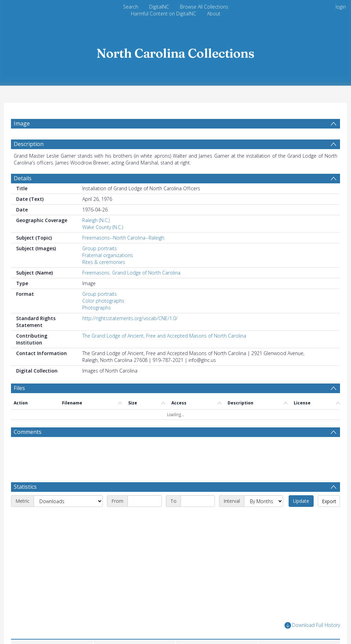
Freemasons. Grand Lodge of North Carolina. (132, 273)
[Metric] (68, 501)
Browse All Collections (204, 7)
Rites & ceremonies (104, 262)
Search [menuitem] (131, 7)
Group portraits (100, 248)
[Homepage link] (175, 51)
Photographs (96, 308)
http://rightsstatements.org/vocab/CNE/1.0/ (130, 318)
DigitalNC (159, 7)
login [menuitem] (341, 7)
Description (29, 144)
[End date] (198, 501)
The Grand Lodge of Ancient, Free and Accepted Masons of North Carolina (164, 336)
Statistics (25, 487)
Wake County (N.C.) (103, 227)
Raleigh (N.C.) (96, 220)
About (214, 14)
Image (22, 123)
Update (301, 501)
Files (19, 388)
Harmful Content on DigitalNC (164, 14)
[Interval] (264, 501)
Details (23, 178)
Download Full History (312, 625)
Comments (28, 432)
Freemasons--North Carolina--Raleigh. (124, 238)
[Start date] (145, 501)
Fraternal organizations (108, 255)
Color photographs (103, 301)
